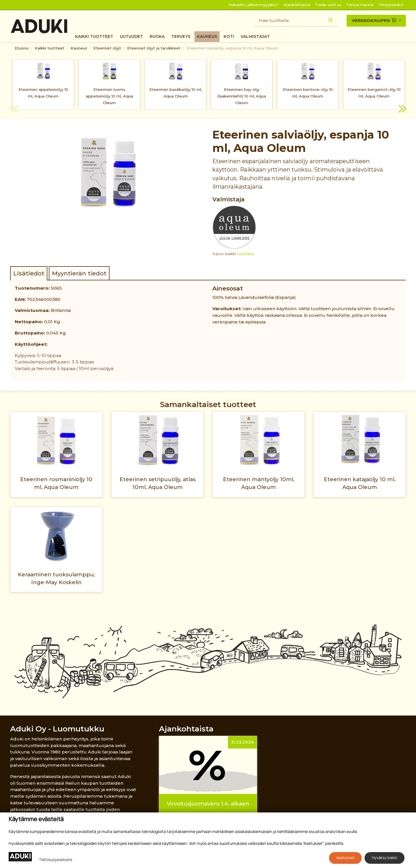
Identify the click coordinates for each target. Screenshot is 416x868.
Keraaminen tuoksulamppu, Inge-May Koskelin (56, 578)
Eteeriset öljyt (107, 48)
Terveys (181, 36)
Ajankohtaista (297, 5)
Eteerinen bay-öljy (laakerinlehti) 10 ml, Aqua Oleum (242, 96)
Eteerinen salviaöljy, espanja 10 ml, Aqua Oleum (232, 48)
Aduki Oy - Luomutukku (57, 729)
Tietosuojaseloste (56, 859)
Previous (14, 110)
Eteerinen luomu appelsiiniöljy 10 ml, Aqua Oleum (109, 96)
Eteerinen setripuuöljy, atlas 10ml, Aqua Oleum (158, 483)
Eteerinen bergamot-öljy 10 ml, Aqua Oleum (374, 93)
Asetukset (345, 858)
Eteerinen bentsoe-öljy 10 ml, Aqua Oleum (308, 93)
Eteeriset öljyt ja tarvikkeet (154, 48)
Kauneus (207, 36)
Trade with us (328, 5)
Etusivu (22, 48)
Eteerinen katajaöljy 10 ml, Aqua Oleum (360, 483)
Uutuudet (131, 36)
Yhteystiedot (391, 5)
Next (402, 110)
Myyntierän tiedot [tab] (79, 273)
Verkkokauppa (375, 20)
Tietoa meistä (360, 5)
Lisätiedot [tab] (29, 273)
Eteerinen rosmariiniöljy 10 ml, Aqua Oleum (56, 483)
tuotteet (246, 254)
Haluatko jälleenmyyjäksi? (254, 5)
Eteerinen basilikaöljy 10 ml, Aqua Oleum (176, 93)
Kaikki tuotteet (94, 36)
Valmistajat (255, 36)
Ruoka (157, 36)
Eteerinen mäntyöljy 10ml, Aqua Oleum (259, 483)
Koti (229, 36)
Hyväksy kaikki (385, 858)
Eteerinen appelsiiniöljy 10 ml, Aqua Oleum (43, 93)
